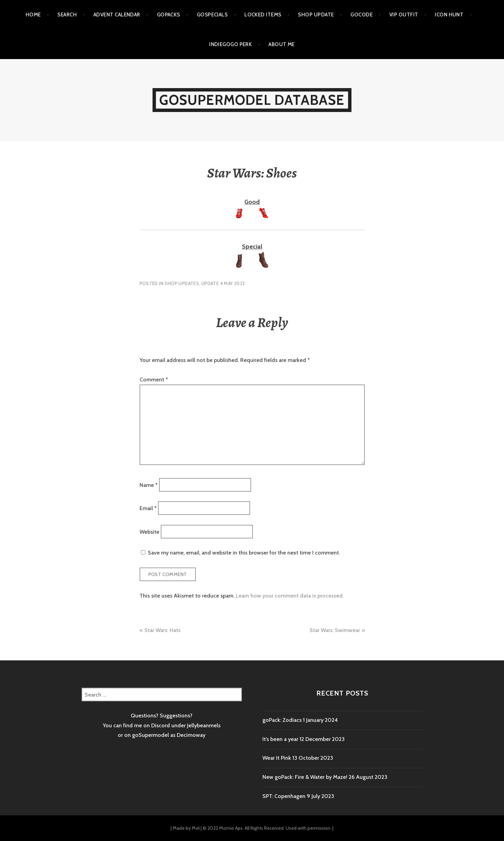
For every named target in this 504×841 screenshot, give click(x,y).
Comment (154, 380)
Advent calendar (117, 15)
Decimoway (191, 735)
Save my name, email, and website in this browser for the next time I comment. (244, 553)
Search (67, 15)
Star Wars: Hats (162, 630)
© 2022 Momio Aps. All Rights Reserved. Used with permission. (267, 828)
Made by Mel (186, 828)
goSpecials (212, 15)
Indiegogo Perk (231, 44)
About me (282, 44)
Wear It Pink (277, 758)
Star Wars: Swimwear (335, 630)
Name (149, 485)
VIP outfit (404, 15)
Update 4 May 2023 (223, 283)
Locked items (263, 15)
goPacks (169, 15)
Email (148, 508)
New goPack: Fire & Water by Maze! (305, 777)
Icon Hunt (449, 15)
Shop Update (316, 15)
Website (149, 531)
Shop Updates (182, 283)
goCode (362, 15)
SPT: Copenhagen (284, 796)
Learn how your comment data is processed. (290, 596)
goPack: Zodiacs (282, 720)
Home (33, 15)
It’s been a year (280, 739)
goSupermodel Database (252, 100)
